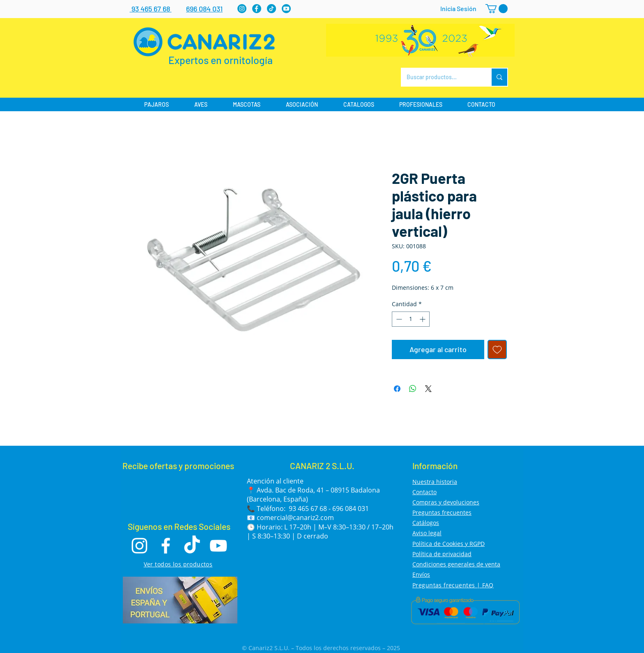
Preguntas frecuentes (442, 512)
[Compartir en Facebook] (397, 389)
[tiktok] (271, 9)
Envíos (421, 574)
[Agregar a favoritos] (497, 349)
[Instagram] (242, 9)
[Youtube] (286, 9)
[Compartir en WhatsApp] (413, 389)
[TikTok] (192, 546)
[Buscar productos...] (440, 77)
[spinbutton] (411, 319)
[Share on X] (428, 389)
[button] (497, 9)
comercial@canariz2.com (295, 518)
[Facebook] (257, 9)
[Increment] (423, 319)
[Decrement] (398, 319)
